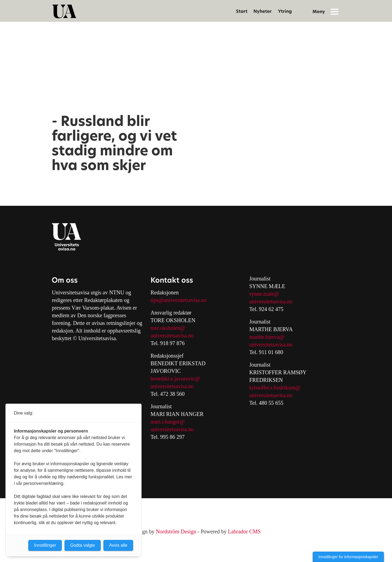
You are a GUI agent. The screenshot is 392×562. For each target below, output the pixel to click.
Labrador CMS (244, 531)
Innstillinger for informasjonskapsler (348, 557)
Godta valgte (83, 545)
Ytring (285, 11)
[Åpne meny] (335, 11)
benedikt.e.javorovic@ (175, 379)
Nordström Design (176, 531)
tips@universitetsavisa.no (179, 300)
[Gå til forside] (64, 11)
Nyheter (263, 11)
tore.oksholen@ (168, 328)
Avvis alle (118, 545)
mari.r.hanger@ (168, 422)
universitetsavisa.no (172, 336)
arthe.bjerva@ (269, 337)
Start (242, 11)
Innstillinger (45, 545)
